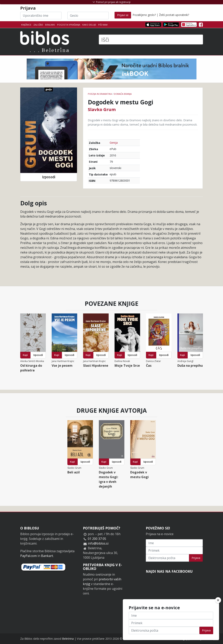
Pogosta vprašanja (69, 25)
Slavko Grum (102, 109)
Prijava (196, 558)
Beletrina (68, 639)
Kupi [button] (25, 355)
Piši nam (103, 25)
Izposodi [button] (49, 177)
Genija (114, 143)
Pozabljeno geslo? (144, 15)
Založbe (38, 25)
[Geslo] (88, 16)
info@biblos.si (98, 543)
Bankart (47, 556)
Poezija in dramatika (100, 94)
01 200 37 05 (97, 539)
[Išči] (151, 40)
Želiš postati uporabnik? (174, 15)
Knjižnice (26, 25)
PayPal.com (28, 556)
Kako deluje (89, 25)
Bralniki (50, 25)
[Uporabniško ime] (41, 16)
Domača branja (123, 94)
